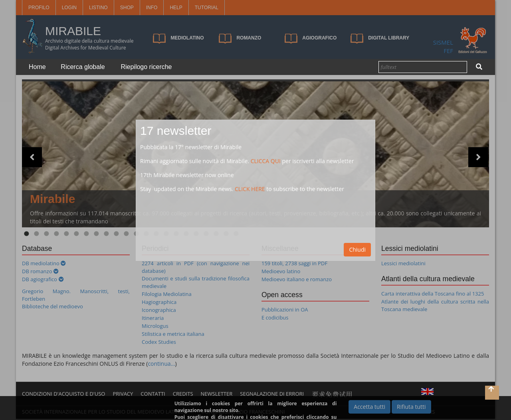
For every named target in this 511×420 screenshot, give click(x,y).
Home (37, 67)
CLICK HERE (250, 189)
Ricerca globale (83, 67)
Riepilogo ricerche (146, 67)
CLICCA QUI (266, 161)
